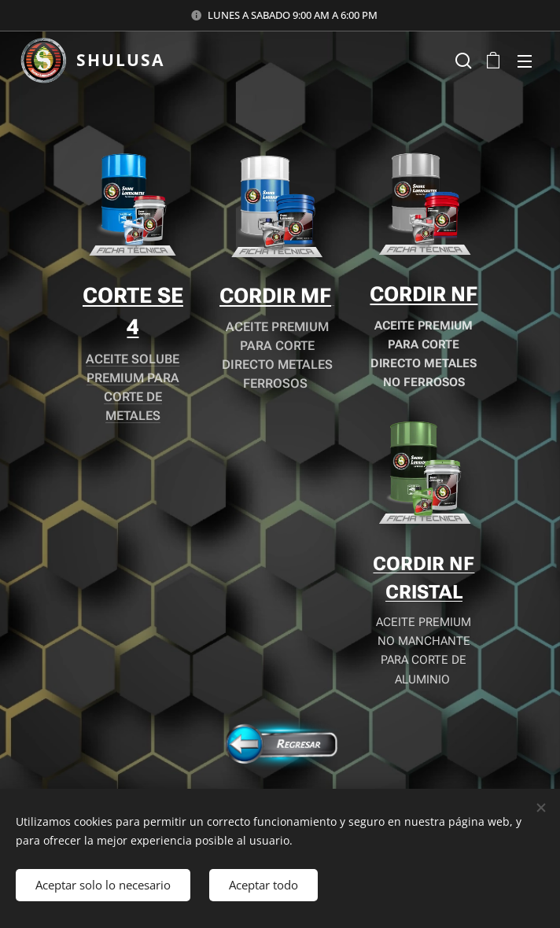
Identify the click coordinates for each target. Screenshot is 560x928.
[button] (462, 61)
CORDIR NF (424, 294)
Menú (525, 61)
